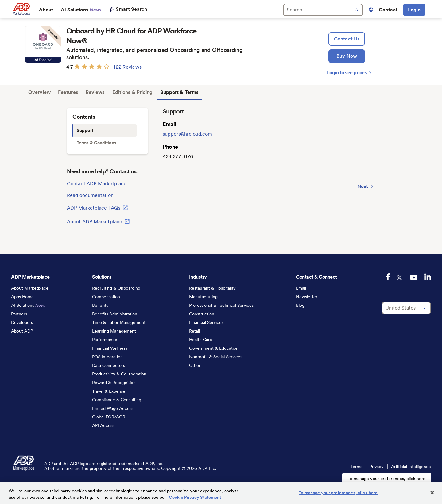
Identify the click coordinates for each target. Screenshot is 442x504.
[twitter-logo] (400, 278)
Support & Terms (180, 92)
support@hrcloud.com (187, 134)
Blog (300, 305)
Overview (39, 92)
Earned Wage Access (113, 408)
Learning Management (114, 331)
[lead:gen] (347, 39)
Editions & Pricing (133, 92)
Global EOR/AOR (109, 417)
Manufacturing (203, 297)
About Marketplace (30, 288)
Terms (356, 467)
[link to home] (21, 9)
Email (301, 288)
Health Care (201, 340)
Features (68, 92)
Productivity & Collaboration (119, 374)
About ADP (22, 331)
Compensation (106, 297)
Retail (194, 331)
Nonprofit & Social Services (216, 357)
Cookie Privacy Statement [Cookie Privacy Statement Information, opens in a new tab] (195, 497)
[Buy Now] (347, 56)
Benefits (100, 305)
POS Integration (107, 357)
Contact (388, 10)
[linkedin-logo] (428, 277)
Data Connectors (109, 365)
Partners (19, 314)
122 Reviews (128, 67)
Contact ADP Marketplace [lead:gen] (97, 184)
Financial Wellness (110, 348)
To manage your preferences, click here (387, 479)
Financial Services (206, 322)
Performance (105, 340)
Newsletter (307, 297)
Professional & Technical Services (221, 305)
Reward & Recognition (114, 383)
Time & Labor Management (119, 322)
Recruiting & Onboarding (116, 288)
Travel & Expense (109, 391)
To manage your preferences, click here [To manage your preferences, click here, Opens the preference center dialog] (338, 493)
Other (195, 365)
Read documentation (90, 195)
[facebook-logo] (388, 277)
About (46, 10)
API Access (103, 425)
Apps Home (22, 297)
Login (414, 10)
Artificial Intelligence (411, 467)
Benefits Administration (115, 314)
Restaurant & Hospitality (212, 288)
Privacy (377, 467)
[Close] (432, 493)
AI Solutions (81, 10)
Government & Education (214, 348)
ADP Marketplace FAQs (97, 208)
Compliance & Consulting (117, 400)
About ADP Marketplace (98, 221)
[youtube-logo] (414, 277)
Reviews (95, 92)
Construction (202, 314)
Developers (22, 322)
